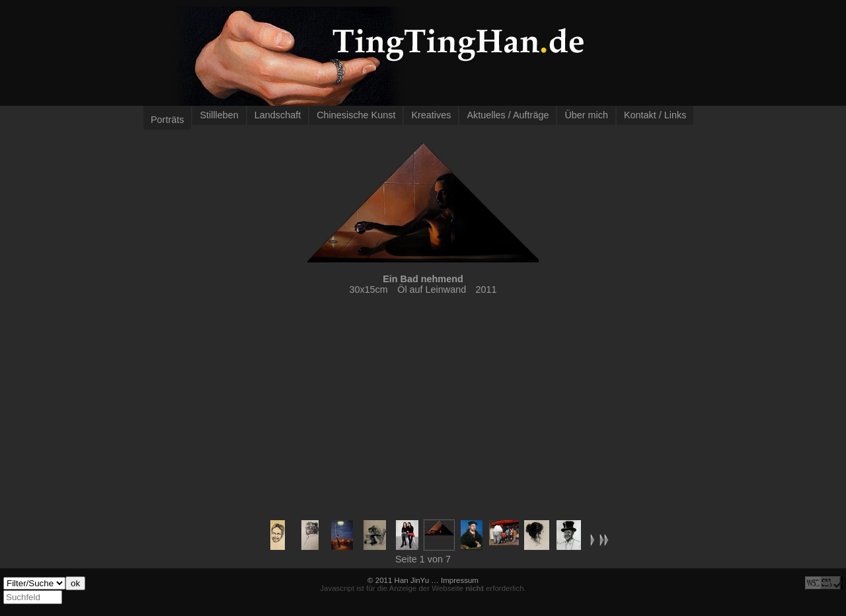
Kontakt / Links (655, 115)
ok (75, 583)
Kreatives (431, 115)
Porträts (167, 120)
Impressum (460, 580)
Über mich (586, 115)
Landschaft (278, 115)
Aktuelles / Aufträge (508, 115)
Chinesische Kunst (356, 115)
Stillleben (219, 115)
